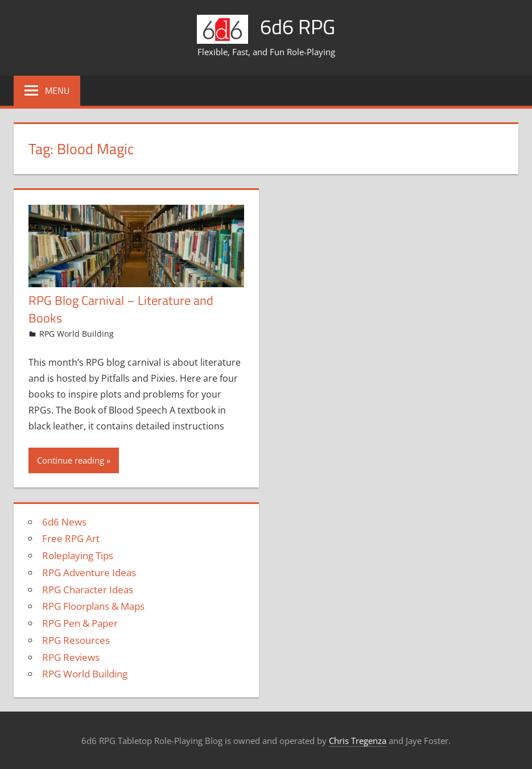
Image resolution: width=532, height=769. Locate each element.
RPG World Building (77, 334)
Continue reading (71, 460)
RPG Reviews (71, 657)
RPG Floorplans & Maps (93, 606)
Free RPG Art (71, 538)
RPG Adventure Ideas (89, 572)
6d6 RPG (298, 26)
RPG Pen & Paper (80, 623)
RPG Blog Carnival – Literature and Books (121, 309)
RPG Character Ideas (88, 590)
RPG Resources (76, 640)
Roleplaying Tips (78, 555)
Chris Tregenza (358, 741)
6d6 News (64, 522)
